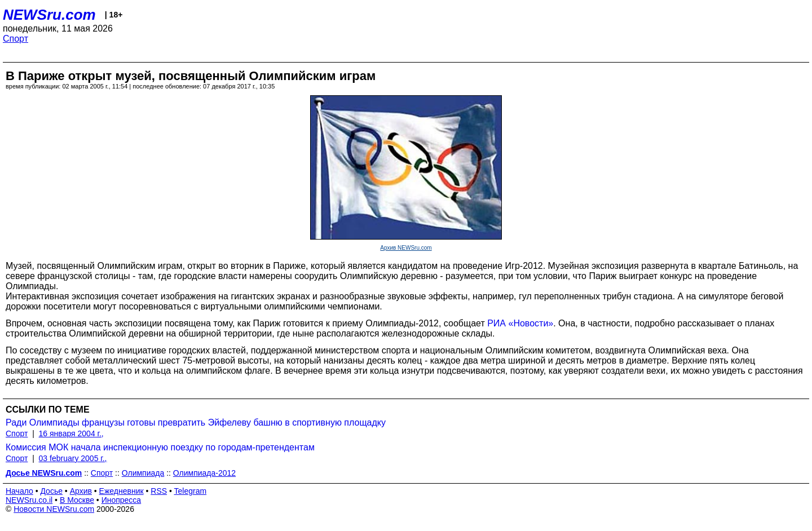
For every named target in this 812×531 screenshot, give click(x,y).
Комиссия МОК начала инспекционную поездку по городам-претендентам (160, 447)
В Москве (77, 500)
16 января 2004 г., (71, 433)
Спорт (16, 39)
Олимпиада (143, 473)
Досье (51, 491)
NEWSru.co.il (29, 500)
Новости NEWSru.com (54, 509)
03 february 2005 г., (73, 458)
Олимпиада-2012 (204, 473)
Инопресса (122, 500)
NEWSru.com (49, 15)
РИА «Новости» (520, 323)
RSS (159, 491)
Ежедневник (122, 491)
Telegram (191, 491)
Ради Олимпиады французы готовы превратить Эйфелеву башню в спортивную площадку (196, 422)
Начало (19, 491)
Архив (81, 491)
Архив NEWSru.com (406, 248)
